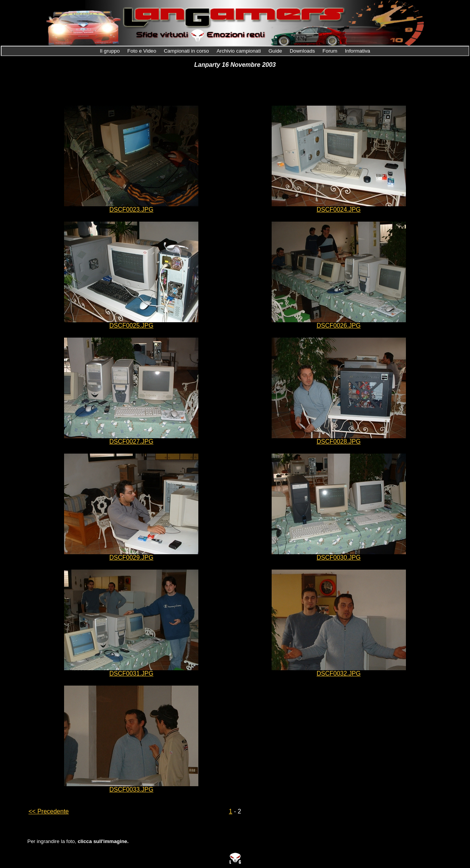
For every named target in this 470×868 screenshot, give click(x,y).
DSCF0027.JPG (131, 441)
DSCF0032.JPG (339, 673)
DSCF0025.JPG (131, 325)
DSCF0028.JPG (339, 441)
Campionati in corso (187, 51)
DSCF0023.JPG (131, 210)
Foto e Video (143, 51)
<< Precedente (49, 811)
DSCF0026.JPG (339, 325)
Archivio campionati (239, 51)
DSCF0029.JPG (131, 557)
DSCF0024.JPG (339, 210)
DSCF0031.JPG (131, 673)
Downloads (303, 51)
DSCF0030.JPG (339, 557)
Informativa (358, 51)
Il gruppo (110, 51)
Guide (276, 51)
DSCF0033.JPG (131, 789)
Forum (331, 51)
